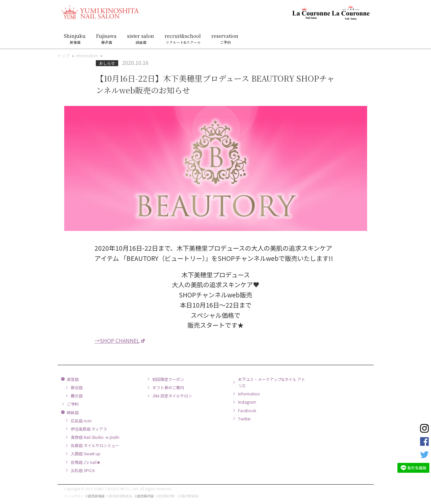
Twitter (244, 419)
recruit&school (183, 39)
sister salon (141, 39)
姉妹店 (73, 412)
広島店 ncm (81, 421)
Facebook (247, 410)
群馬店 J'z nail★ (86, 462)
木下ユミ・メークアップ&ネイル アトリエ (272, 382)
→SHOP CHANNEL (117, 340)
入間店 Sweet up (86, 454)
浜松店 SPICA (83, 470)
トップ (64, 55)
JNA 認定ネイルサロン (172, 396)
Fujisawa (107, 39)
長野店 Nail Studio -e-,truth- (95, 437)
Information (87, 55)
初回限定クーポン (168, 379)
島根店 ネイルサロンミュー (95, 445)
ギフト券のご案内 (168, 387)
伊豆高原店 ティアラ (89, 429)
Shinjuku (75, 39)
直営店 (73, 379)
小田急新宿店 (95, 496)
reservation (226, 39)
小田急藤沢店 (144, 496)
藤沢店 (77, 396)
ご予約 (73, 404)
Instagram (247, 402)
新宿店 (77, 387)
